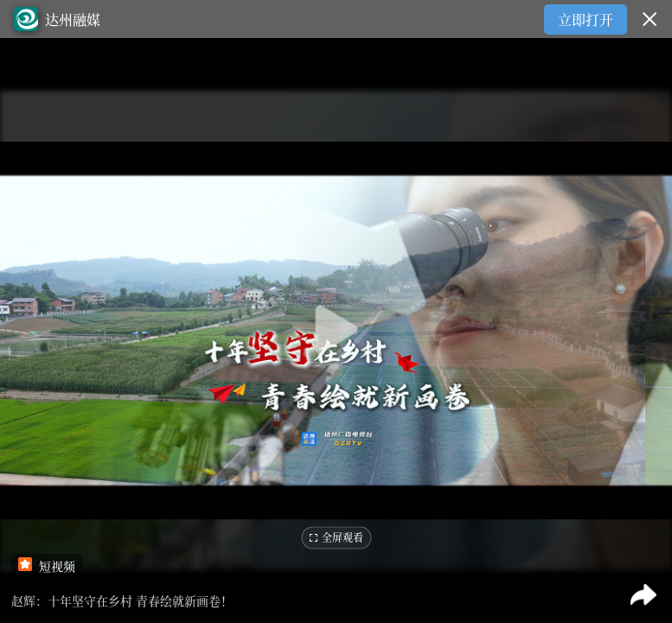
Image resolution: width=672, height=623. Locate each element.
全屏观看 (336, 538)
